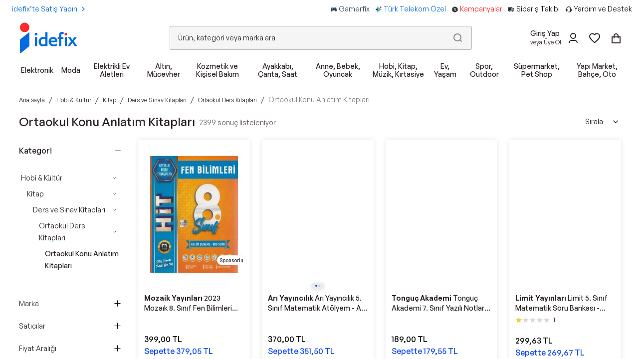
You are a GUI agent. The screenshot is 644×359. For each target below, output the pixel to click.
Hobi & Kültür (42, 178)
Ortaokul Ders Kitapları (62, 232)
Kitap (35, 194)
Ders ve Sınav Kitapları (69, 210)
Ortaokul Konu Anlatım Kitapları (82, 260)
